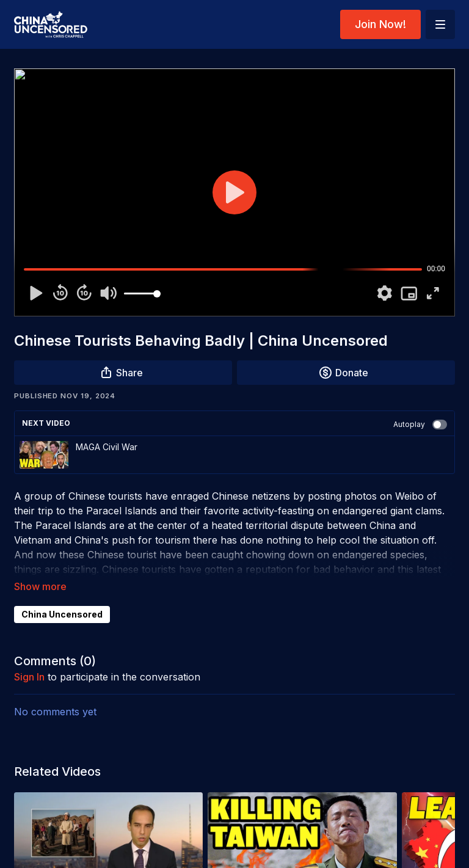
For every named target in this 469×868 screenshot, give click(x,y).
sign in (29, 677)
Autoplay (420, 425)
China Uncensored (62, 614)
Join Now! (380, 24)
